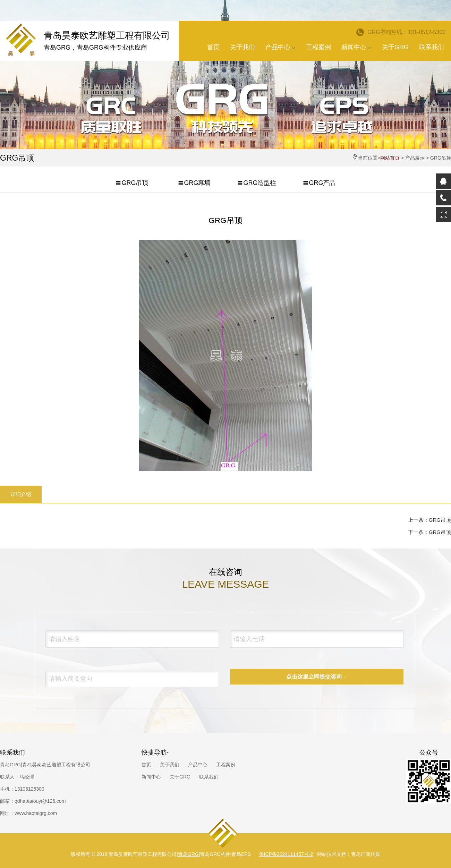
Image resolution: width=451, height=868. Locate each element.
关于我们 (242, 47)
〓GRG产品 (319, 183)
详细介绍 (21, 494)
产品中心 (280, 47)
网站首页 (390, 158)
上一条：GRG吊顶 (429, 520)
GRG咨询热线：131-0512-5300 (401, 32)
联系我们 (432, 47)
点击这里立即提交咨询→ (317, 677)
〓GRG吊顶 (132, 183)
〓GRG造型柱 (257, 183)
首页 (213, 47)
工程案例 (318, 47)
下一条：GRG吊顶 (429, 532)
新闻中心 (356, 47)
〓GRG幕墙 (194, 183)
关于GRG (395, 47)
